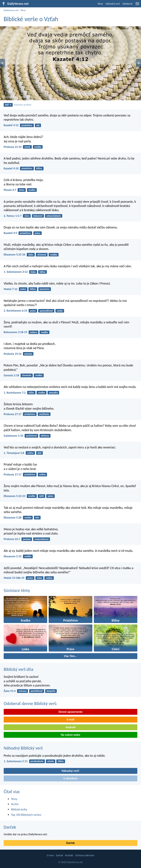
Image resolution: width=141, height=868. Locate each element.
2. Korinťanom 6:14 (15, 311)
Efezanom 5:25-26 (15, 254)
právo (23, 289)
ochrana (23, 691)
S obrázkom (71, 778)
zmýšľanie (44, 414)
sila (38, 125)
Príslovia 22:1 (12, 539)
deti (39, 453)
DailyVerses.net (11, 10)
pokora (34, 332)
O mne (50, 855)
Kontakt (69, 855)
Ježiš (41, 496)
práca (37, 233)
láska (31, 255)
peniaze (28, 354)
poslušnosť (31, 436)
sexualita (53, 393)
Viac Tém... (70, 656)
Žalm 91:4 (10, 691)
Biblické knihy (19, 809)
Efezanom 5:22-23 (15, 496)
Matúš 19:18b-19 (14, 578)
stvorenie (27, 375)
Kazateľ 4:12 (11, 125)
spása (50, 496)
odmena (45, 436)
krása (22, 190)
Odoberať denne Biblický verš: (30, 703)
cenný (27, 147)
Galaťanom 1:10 (13, 436)
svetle (60, 311)
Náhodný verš (113, 4)
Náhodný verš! (70, 771)
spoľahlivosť (37, 691)
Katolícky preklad (23, 105)
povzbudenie (37, 761)
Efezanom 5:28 (13, 518)
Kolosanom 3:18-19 (15, 332)
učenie (51, 761)
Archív (15, 804)
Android (70, 727)
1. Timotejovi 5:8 (14, 453)
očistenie (42, 255)
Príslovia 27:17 (13, 414)
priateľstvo (27, 125)
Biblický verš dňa (19, 669)
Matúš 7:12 (11, 289)
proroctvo (45, 289)
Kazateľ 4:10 (11, 168)
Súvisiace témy (17, 590)
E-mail (70, 719)
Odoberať (127, 4)
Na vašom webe (70, 735)
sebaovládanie (54, 216)
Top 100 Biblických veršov (26, 815)
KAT (8, 105)
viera (27, 216)
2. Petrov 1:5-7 (13, 216)
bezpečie (51, 691)
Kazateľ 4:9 (10, 233)
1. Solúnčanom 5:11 (16, 761)
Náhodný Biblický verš (23, 748)
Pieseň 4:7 (10, 190)
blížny (39, 168)
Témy (100, 4)
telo (37, 518)
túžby (31, 393)
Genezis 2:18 (11, 375)
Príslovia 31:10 (13, 147)
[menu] (137, 5)
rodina (30, 453)
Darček (10, 827)
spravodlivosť (46, 311)
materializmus (41, 539)
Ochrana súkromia (85, 855)
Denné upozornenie (70, 712)
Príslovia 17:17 (13, 474)
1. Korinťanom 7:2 (15, 393)
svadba (38, 147)
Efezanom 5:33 (13, 556)
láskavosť (38, 216)
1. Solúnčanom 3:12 (16, 272)
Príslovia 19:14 (13, 354)
